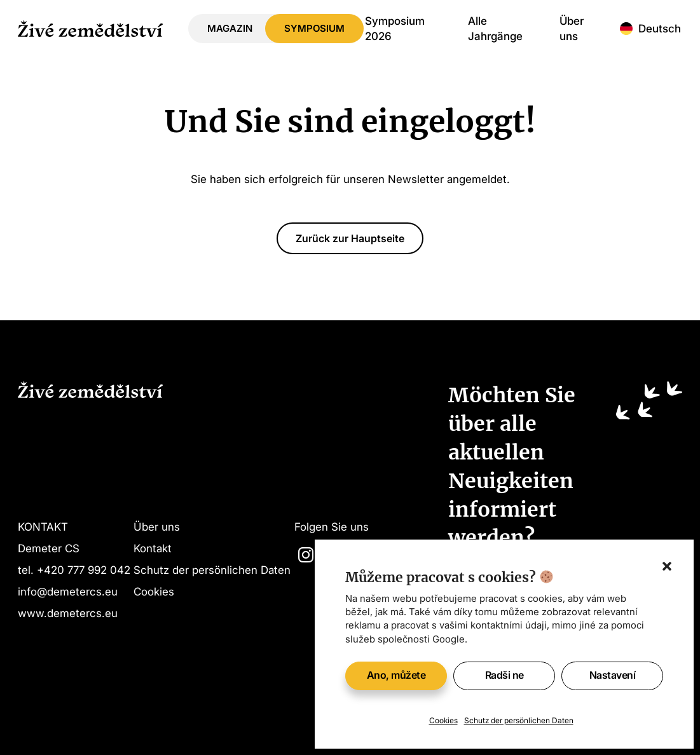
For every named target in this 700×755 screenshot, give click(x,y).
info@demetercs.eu (68, 591)
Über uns (572, 28)
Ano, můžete (396, 675)
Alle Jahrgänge (495, 28)
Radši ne (504, 675)
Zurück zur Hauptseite (350, 238)
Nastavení (613, 675)
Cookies (443, 720)
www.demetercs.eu (68, 613)
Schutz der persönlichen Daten (519, 720)
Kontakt (153, 548)
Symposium (314, 28)
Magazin (230, 28)
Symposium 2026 (395, 28)
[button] (667, 566)
